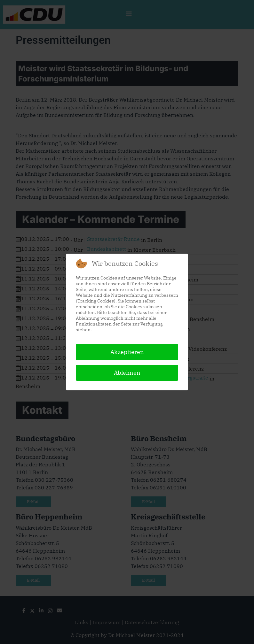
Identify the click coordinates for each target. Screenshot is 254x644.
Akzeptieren (127, 352)
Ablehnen (127, 373)
